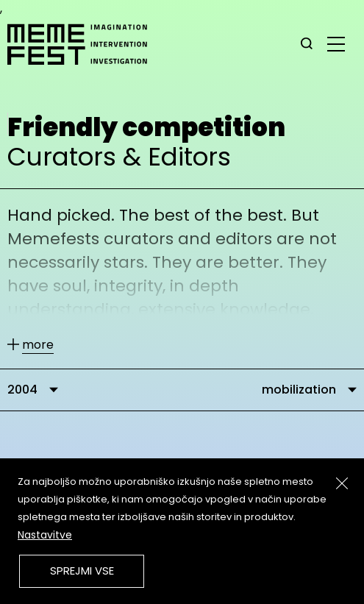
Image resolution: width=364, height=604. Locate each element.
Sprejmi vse (82, 571)
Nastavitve (45, 535)
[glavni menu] (336, 43)
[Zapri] (342, 483)
